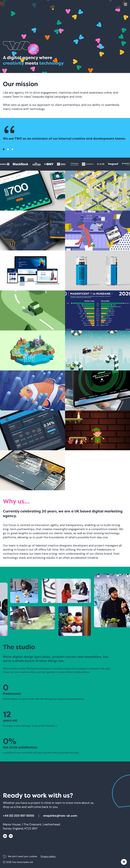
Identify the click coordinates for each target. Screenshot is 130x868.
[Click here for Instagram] (11, 837)
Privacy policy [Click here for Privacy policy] (48, 856)
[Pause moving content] (124, 862)
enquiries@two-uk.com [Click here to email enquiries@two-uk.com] (60, 816)
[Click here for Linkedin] (5, 837)
